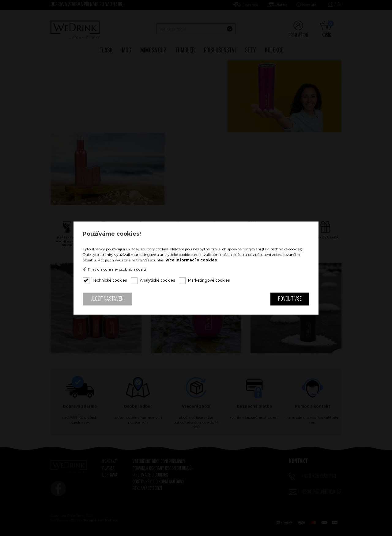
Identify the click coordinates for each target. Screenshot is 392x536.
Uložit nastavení (107, 299)
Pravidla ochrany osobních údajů (114, 269)
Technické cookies (109, 280)
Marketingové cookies (209, 280)
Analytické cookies (157, 280)
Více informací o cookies (191, 260)
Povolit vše (290, 299)
